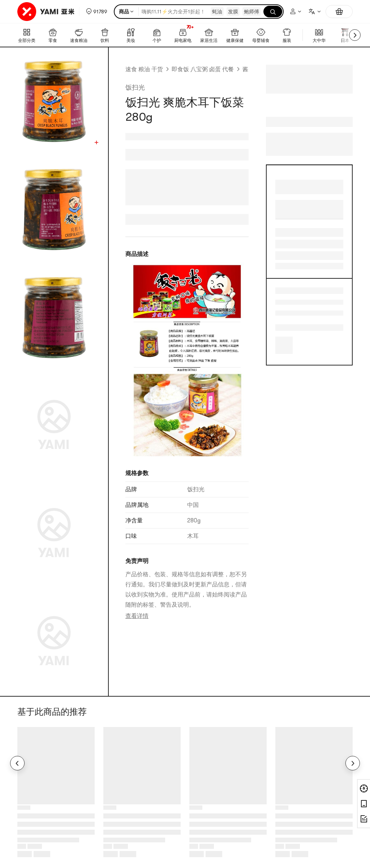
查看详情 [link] (137, 616)
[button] (97, 12)
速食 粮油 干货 (144, 69)
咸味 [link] (281, 302)
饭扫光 (135, 87)
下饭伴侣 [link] (281, 313)
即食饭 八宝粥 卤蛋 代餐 (203, 69)
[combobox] (314, 12)
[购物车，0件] (339, 12)
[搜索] (273, 12)
